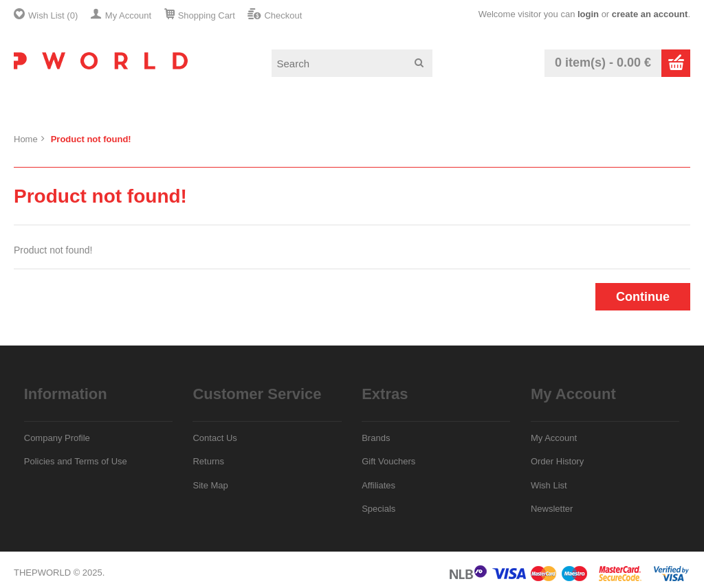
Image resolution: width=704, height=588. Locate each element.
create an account (650, 14)
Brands (376, 438)
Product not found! (91, 139)
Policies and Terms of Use (76, 461)
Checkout (283, 15)
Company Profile (57, 438)
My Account (128, 15)
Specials (378, 509)
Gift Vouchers (388, 461)
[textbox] (352, 63)
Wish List (549, 485)
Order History (557, 461)
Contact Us (214, 438)
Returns (208, 461)
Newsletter (552, 509)
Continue (643, 297)
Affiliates (378, 485)
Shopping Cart (207, 15)
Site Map (210, 485)
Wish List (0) (53, 15)
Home (26, 139)
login (588, 14)
